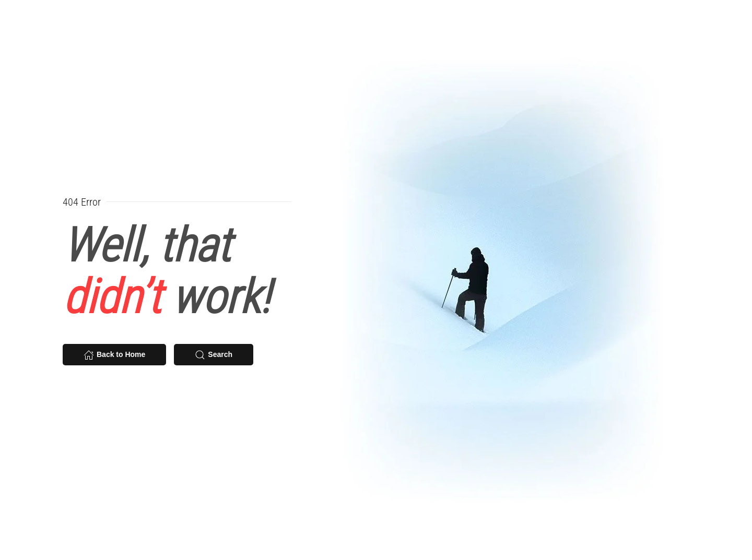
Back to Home (114, 355)
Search (214, 355)
